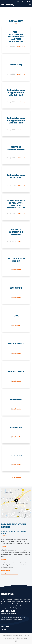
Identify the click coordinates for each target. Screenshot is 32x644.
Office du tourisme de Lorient (10, 574)
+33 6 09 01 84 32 (8, 611)
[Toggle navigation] (30, 5)
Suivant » (18, 477)
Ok (16, 641)
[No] (30, 639)
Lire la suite (21, 46)
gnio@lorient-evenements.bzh (9, 614)
